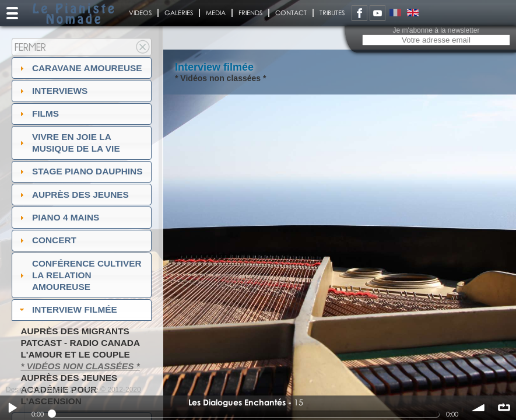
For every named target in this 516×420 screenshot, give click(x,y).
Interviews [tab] (52, 91)
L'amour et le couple (75, 354)
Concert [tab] (47, 240)
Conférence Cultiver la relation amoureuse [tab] (79, 275)
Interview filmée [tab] (67, 309)
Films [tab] (38, 113)
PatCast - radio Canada (80, 343)
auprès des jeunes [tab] (73, 195)
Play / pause (12, 408)
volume (479, 408)
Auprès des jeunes (69, 378)
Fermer (30, 47)
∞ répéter (504, 408)
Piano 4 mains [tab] (58, 217)
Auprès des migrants (75, 331)
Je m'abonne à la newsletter (436, 30)
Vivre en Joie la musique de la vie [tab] (69, 143)
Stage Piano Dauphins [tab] (80, 171)
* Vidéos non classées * (80, 366)
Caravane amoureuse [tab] (80, 68)
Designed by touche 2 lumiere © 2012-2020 (73, 390)
